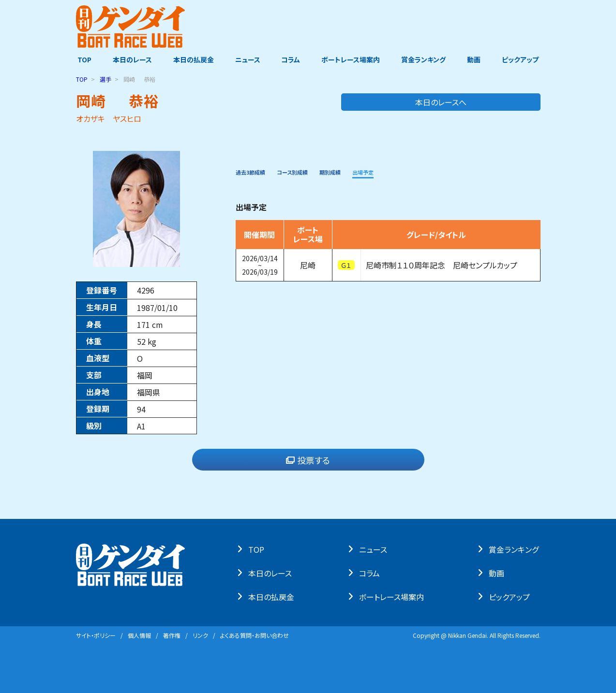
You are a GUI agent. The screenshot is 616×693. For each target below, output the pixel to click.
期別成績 (363, 171)
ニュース (247, 59)
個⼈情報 (139, 635)
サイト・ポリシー (96, 635)
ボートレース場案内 (351, 59)
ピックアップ (522, 59)
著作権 (172, 635)
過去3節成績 (257, 171)
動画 (475, 59)
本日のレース (131, 59)
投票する (308, 460)
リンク (200, 635)
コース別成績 (313, 171)
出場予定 (406, 171)
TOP (83, 59)
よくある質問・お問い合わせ (255, 635)
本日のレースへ (502, 102)
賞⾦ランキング (515, 549)
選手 (105, 79)
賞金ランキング (424, 59)
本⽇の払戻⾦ (273, 596)
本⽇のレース (271, 573)
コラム (291, 59)
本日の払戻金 (193, 59)
